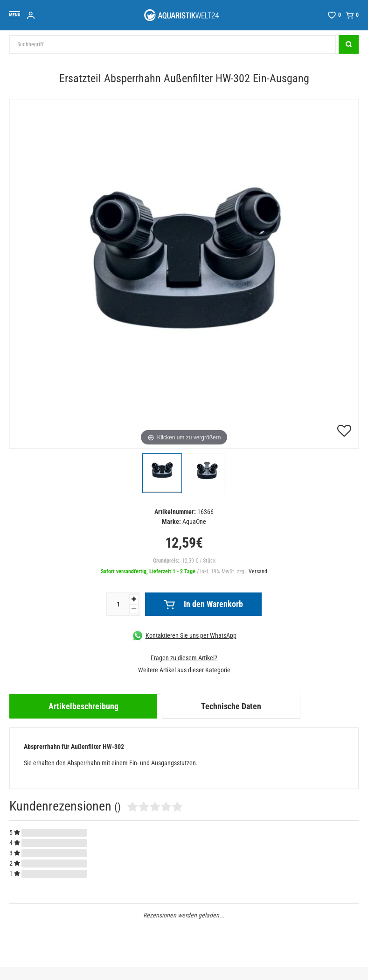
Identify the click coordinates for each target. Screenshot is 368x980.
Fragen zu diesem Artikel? (184, 658)
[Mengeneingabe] (118, 604)
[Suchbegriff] (173, 44)
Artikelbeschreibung (83, 706)
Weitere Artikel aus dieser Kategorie (184, 670)
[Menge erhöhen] (134, 599)
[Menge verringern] (134, 609)
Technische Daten (231, 706)
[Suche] (349, 44)
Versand (258, 571)
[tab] (83, 706)
